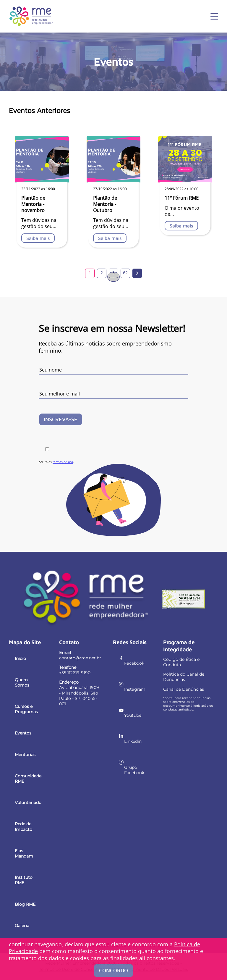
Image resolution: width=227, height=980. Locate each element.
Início (20, 658)
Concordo (113, 970)
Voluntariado (28, 803)
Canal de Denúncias (184, 689)
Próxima (137, 273)
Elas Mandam (24, 853)
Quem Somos (22, 682)
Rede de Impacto (23, 826)
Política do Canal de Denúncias (184, 677)
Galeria (22, 926)
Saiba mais (38, 238)
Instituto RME (24, 880)
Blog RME (25, 904)
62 (125, 273)
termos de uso (63, 462)
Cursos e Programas (26, 709)
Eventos (23, 733)
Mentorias (25, 755)
